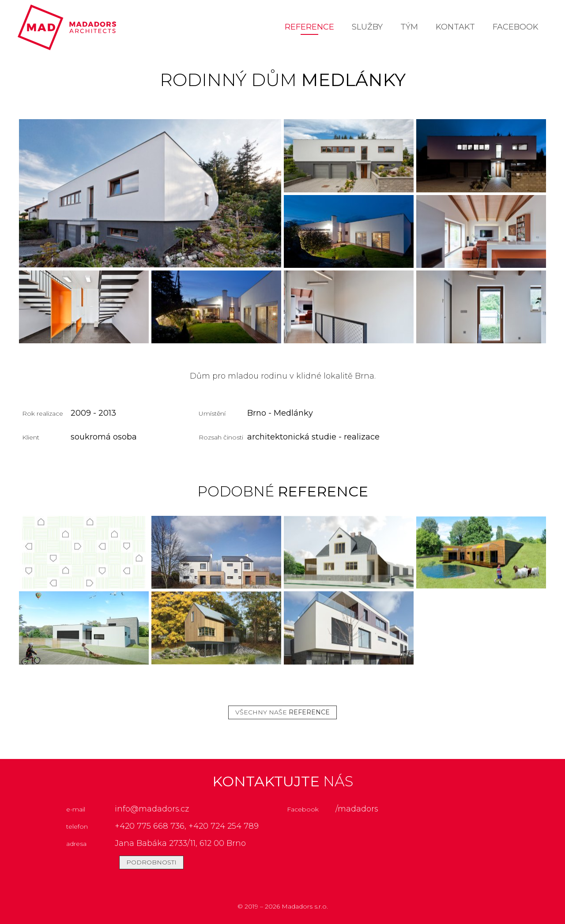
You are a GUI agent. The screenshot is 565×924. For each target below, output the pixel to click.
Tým (409, 27)
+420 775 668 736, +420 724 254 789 (187, 826)
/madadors (357, 809)
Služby (367, 27)
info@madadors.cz (152, 809)
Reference (309, 27)
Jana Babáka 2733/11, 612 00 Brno (180, 843)
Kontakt (455, 27)
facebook (516, 27)
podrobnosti (151, 862)
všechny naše (282, 712)
